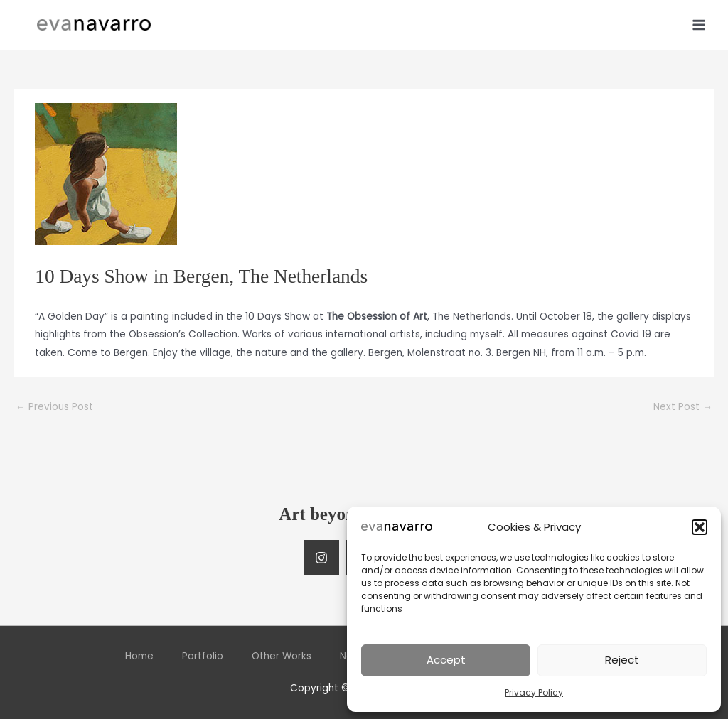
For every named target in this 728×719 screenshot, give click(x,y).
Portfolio (203, 656)
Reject (622, 660)
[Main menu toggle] (699, 25)
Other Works (282, 656)
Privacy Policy (534, 692)
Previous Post (54, 407)
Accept (446, 660)
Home (139, 656)
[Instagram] (321, 558)
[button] (700, 527)
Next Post (683, 407)
